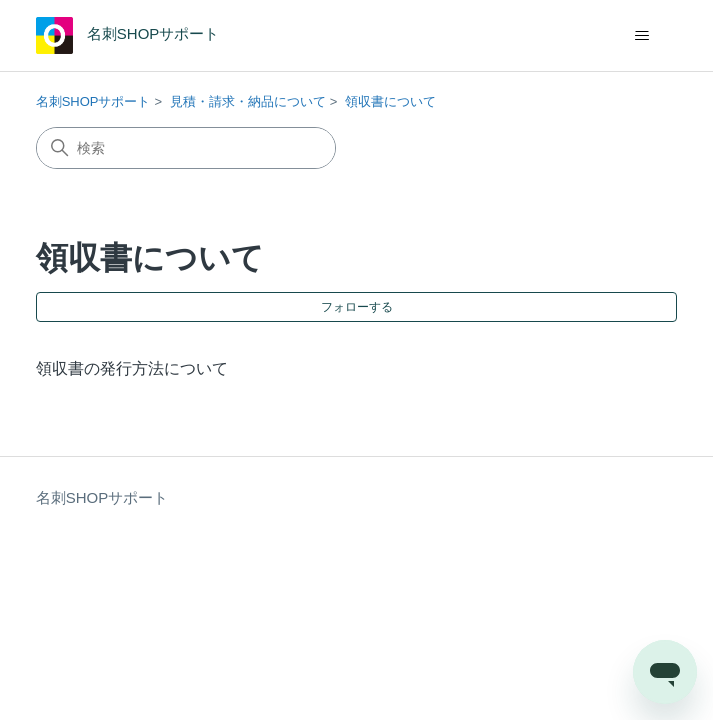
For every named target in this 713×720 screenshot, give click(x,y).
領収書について (390, 101)
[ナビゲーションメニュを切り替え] (641, 36)
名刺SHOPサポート (93, 101)
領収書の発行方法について (132, 368)
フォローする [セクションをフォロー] (357, 307)
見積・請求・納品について (248, 101)
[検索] (186, 148)
